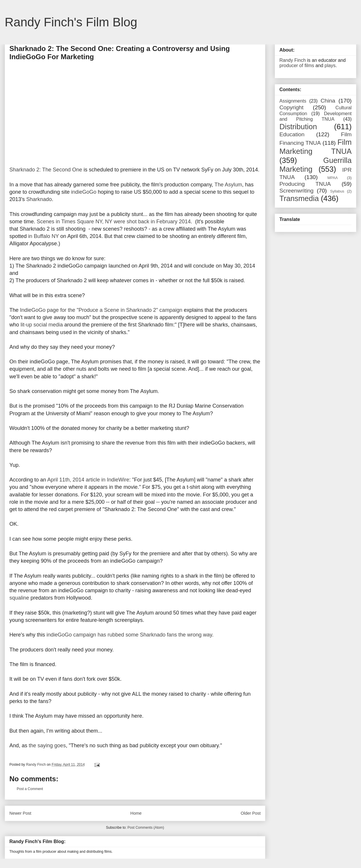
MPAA (333, 178)
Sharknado (39, 199)
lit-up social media (42, 325)
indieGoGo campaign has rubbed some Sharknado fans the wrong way (129, 635)
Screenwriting (296, 191)
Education (292, 134)
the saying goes (47, 746)
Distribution (298, 127)
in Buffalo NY (43, 236)
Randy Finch (293, 60)
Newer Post (20, 813)
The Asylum (228, 185)
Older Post (251, 813)
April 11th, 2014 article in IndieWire (88, 480)
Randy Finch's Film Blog (71, 22)
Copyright (291, 107)
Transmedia (299, 198)
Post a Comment (30, 789)
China (328, 101)
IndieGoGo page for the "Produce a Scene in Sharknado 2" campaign (101, 310)
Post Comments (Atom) (146, 828)
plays (330, 65)
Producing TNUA (305, 184)
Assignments (293, 101)
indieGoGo (84, 192)
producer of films (297, 65)
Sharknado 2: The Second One (46, 170)
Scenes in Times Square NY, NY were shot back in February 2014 (114, 222)
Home (136, 813)
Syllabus (337, 191)
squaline (19, 598)
